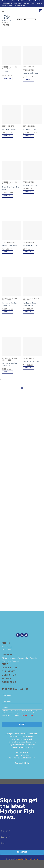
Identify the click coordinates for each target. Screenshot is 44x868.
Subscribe (22, 852)
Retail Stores (10, 668)
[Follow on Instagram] (22, 635)
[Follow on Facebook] (18, 635)
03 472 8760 (7, 650)
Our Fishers (9, 675)
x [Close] (3, 864)
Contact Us (9, 682)
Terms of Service (22, 755)
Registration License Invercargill (22, 745)
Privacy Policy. (28, 715)
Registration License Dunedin (22, 737)
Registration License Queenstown (22, 742)
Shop (5, 664)
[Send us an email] (26, 635)
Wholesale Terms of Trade (22, 748)
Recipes (6, 679)
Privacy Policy (22, 753)
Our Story (8, 672)
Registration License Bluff (22, 739)
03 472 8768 (7, 647)
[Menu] (3, 11)
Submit (22, 724)
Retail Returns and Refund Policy (22, 758)
